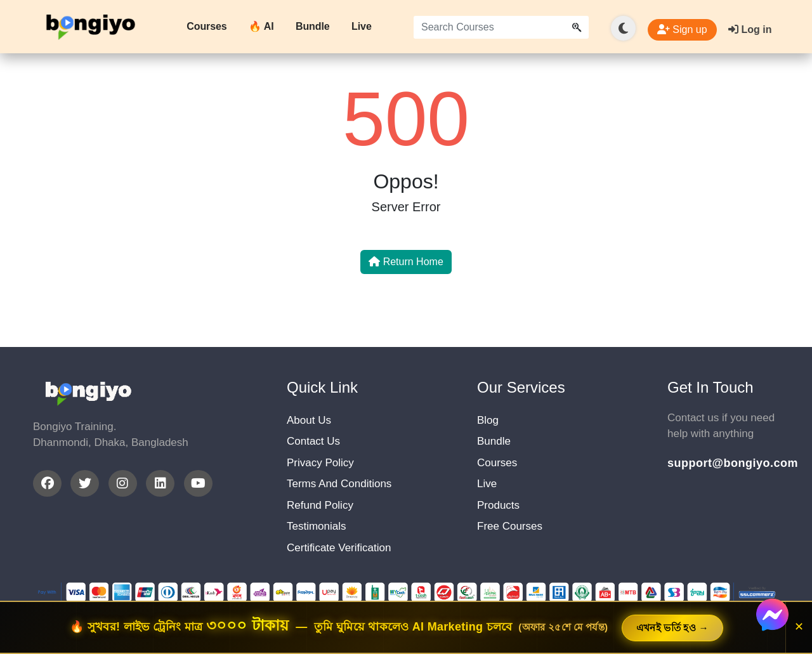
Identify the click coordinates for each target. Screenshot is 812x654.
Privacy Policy (320, 463)
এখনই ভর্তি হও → (672, 628)
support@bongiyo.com (723, 463)
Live (362, 26)
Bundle (313, 26)
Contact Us (313, 441)
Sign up (682, 29)
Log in (750, 29)
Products (498, 505)
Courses (206, 26)
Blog (488, 420)
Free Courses (510, 526)
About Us (309, 420)
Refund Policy (320, 505)
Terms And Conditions (339, 484)
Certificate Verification (339, 548)
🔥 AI (261, 26)
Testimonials (317, 526)
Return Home (406, 262)
